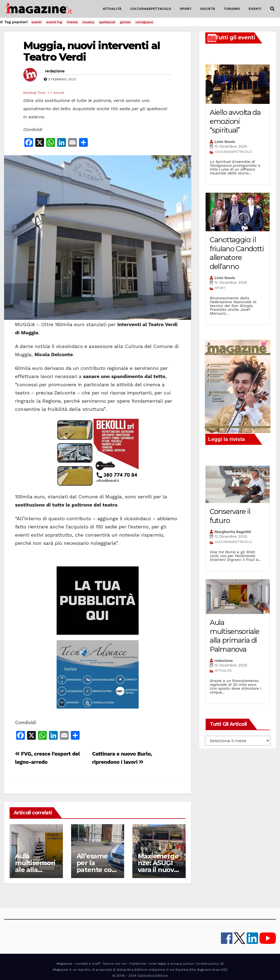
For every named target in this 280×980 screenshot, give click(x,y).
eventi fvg (54, 22)
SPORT (186, 9)
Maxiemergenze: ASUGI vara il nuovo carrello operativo (158, 870)
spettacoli (107, 22)
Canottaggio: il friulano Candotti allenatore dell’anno (237, 253)
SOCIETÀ (208, 9)
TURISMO (232, 9)
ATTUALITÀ (112, 9)
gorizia (125, 22)
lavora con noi (115, 964)
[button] (272, 9)
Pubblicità (138, 964)
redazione (55, 71)
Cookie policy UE (210, 964)
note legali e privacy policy (171, 964)
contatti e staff (88, 964)
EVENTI (255, 9)
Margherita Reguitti (233, 532)
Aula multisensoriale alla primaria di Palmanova (35, 870)
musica (88, 22)
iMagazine (64, 964)
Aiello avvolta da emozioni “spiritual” (235, 121)
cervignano (144, 22)
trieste (72, 22)
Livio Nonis (225, 142)
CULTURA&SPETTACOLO (151, 9)
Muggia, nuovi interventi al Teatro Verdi (92, 51)
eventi (36, 22)
